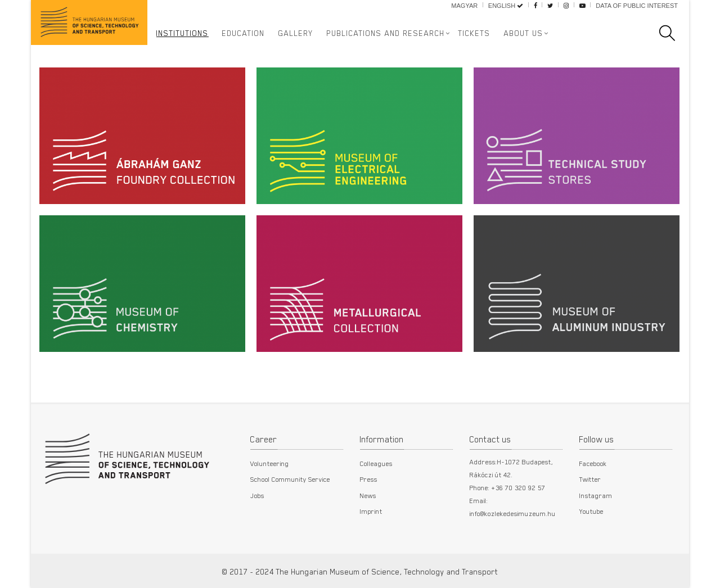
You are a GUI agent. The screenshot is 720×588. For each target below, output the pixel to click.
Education (244, 33)
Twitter (590, 479)
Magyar (464, 6)
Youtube (591, 511)
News (368, 495)
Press (369, 479)
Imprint (371, 511)
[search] (673, 33)
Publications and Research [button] (386, 33)
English (506, 6)
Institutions (183, 33)
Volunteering (270, 463)
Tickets (474, 33)
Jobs (257, 495)
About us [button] (524, 33)
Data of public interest (637, 6)
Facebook (593, 463)
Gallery (296, 33)
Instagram (596, 495)
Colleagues (376, 463)
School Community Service (290, 479)
